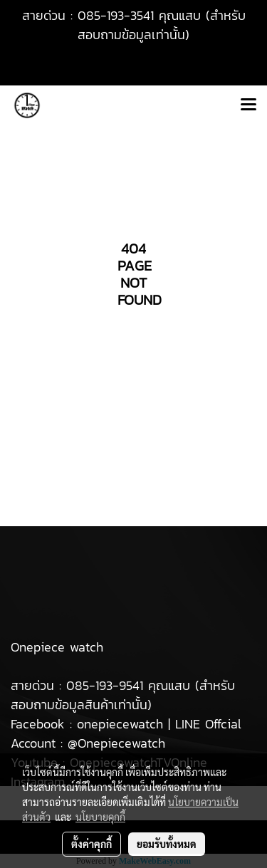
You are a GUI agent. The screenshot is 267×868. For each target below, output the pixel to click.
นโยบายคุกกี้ (100, 817)
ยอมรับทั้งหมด (167, 844)
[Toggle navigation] (248, 105)
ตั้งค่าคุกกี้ (91, 844)
